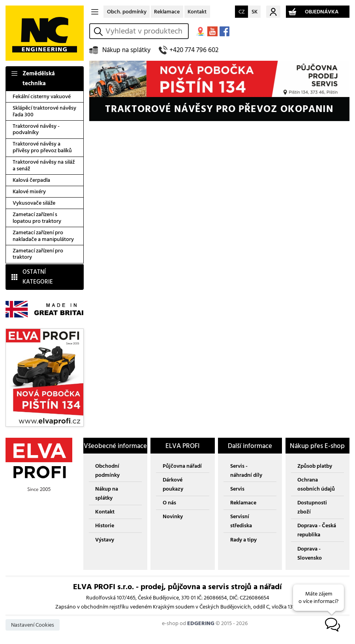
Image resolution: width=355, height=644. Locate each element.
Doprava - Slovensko (310, 553)
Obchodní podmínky (107, 470)
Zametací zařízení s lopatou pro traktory (37, 218)
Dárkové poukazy (173, 484)
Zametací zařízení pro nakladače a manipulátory (43, 236)
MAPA (200, 31)
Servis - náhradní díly (246, 470)
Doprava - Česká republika (317, 530)
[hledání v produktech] (145, 31)
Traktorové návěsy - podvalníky (36, 129)
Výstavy (105, 540)
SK (255, 12)
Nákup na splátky (126, 50)
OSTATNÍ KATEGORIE (38, 277)
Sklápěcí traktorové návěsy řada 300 (44, 111)
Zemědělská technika (39, 78)
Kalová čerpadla (31, 180)
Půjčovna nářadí (182, 466)
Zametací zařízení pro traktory (38, 254)
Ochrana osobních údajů (316, 484)
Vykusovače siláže (34, 203)
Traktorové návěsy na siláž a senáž (44, 165)
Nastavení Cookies (33, 625)
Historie (105, 525)
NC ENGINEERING (45, 33)
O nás (169, 503)
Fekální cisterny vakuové (42, 96)
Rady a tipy (243, 540)
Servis (237, 489)
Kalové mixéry (29, 191)
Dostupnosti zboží (312, 507)
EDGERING (201, 623)
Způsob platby (315, 466)
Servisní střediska (241, 521)
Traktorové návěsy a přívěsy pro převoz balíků (42, 147)
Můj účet (273, 12)
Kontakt (197, 12)
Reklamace (167, 12)
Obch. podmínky (127, 12)
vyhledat (100, 31)
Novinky (173, 516)
